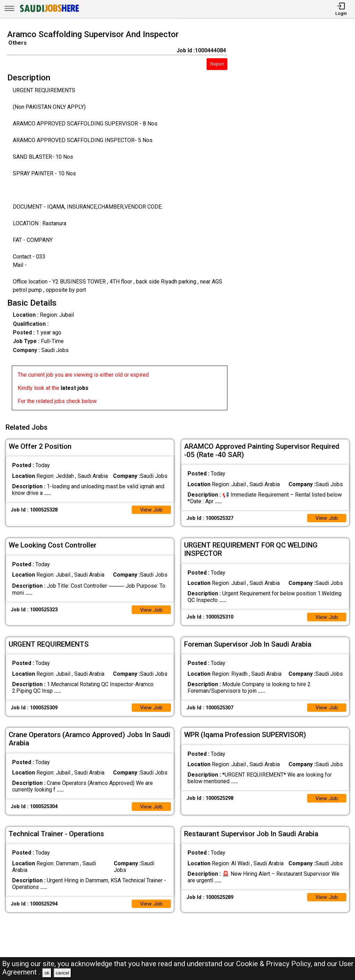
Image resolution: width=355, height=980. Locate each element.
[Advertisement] (296, 222)
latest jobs (75, 388)
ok (47, 973)
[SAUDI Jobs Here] (49, 12)
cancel (63, 973)
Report (217, 64)
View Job (151, 508)
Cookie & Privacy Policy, (275, 964)
